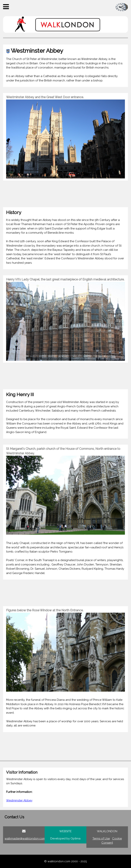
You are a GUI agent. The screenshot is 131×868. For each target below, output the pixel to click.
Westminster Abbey (19, 800)
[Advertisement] (65, 194)
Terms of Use (101, 839)
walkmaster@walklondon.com (25, 839)
